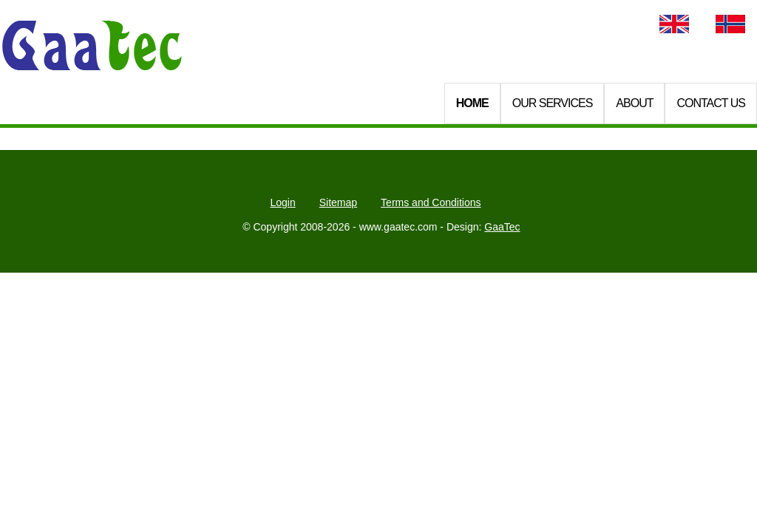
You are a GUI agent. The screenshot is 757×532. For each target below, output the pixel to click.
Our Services (553, 103)
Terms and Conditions (431, 202)
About (634, 103)
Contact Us (711, 103)
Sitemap (338, 202)
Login (282, 202)
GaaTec (502, 227)
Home (472, 103)
